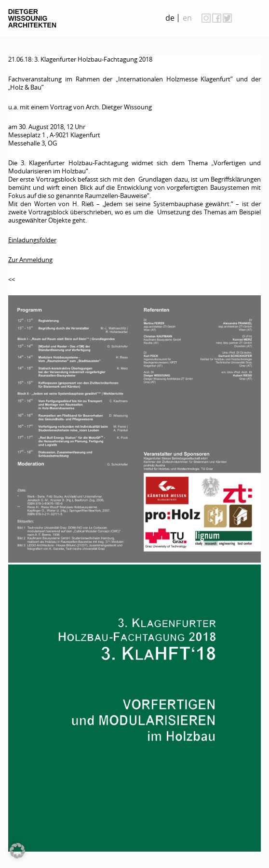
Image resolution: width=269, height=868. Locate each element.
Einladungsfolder (32, 240)
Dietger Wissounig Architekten (32, 18)
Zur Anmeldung (30, 260)
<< (12, 279)
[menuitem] (170, 18)
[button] (17, 851)
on (251, 18)
